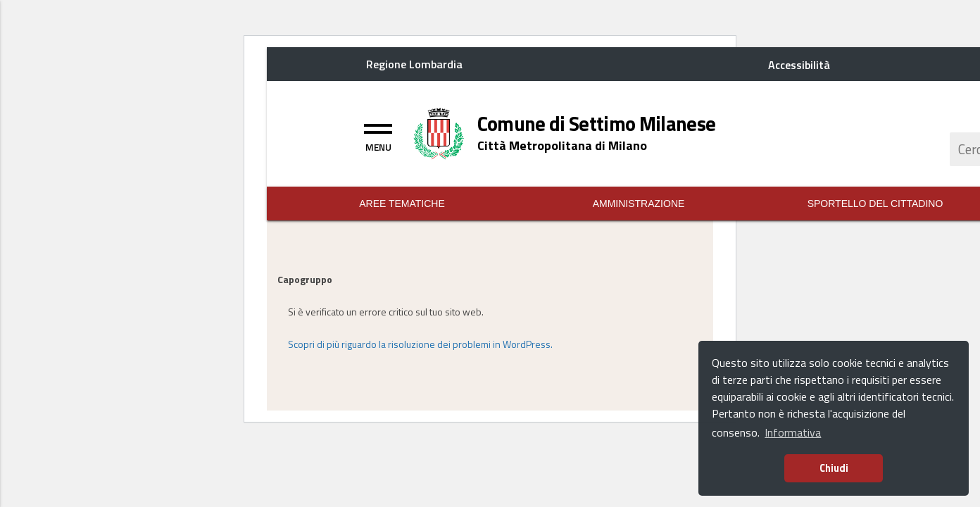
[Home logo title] (597, 124)
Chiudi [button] (834, 468)
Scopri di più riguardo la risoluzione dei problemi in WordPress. (420, 344)
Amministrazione (639, 204)
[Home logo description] (562, 145)
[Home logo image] (439, 132)
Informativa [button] (793, 432)
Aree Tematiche (402, 204)
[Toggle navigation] (378, 136)
